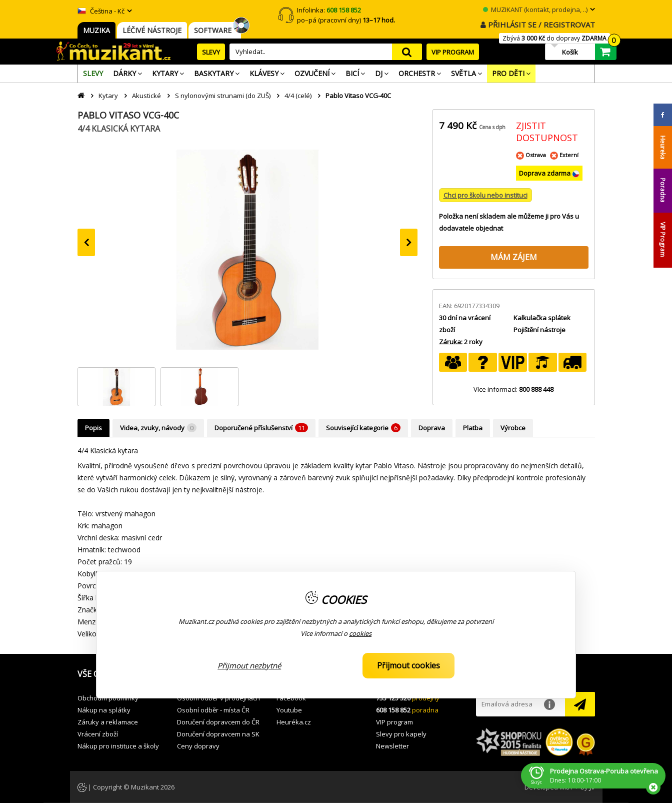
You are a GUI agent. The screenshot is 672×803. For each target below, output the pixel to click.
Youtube (289, 710)
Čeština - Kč (101, 11)
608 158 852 (393, 710)
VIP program (394, 722)
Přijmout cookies (408, 665)
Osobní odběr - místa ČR (213, 710)
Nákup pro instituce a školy (118, 746)
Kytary (108, 96)
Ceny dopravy (198, 746)
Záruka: (451, 342)
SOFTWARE (215, 30)
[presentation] (86, 242)
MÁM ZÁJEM (514, 257)
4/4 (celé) (298, 96)
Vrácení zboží (98, 734)
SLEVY (211, 52)
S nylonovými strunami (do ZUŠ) (223, 96)
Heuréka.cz (294, 722)
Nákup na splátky (104, 710)
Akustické (146, 96)
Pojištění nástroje (539, 330)
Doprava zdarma (545, 173)
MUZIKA (96, 30)
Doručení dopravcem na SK (218, 734)
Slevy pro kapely (401, 734)
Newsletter (392, 746)
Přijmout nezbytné (249, 665)
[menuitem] (93, 74)
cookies (360, 633)
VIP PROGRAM (453, 52)
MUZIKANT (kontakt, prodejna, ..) (535, 10)
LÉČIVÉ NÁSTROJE (152, 30)
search (407, 52)
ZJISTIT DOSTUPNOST (547, 132)
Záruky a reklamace (108, 722)
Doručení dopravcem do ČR (218, 722)
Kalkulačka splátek (542, 318)
